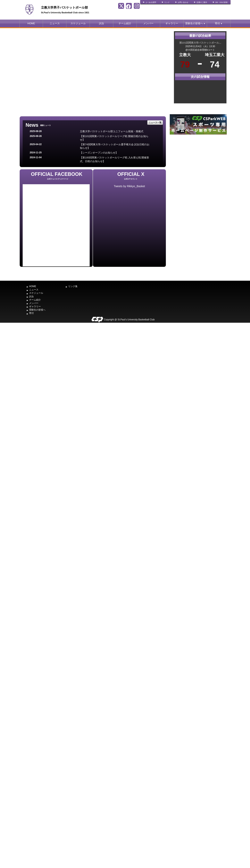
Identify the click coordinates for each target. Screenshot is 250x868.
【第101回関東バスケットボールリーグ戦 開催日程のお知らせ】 (114, 138)
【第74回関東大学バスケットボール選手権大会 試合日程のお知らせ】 (115, 146)
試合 (102, 23)
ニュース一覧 (155, 122)
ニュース (55, 23)
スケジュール (78, 23)
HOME (31, 23)
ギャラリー (172, 23)
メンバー (148, 23)
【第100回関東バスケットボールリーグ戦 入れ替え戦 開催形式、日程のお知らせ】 (114, 159)
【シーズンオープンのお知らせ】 (99, 153)
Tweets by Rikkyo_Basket (129, 186)
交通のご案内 (202, 2)
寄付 (219, 23)
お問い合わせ (183, 2)
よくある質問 (151, 2)
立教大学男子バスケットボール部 (64, 8)
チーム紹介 (125, 23)
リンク (167, 2)
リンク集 (73, 286)
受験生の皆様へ (195, 23)
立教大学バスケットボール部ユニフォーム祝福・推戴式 (112, 131)
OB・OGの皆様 (221, 2)
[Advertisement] (198, 165)
